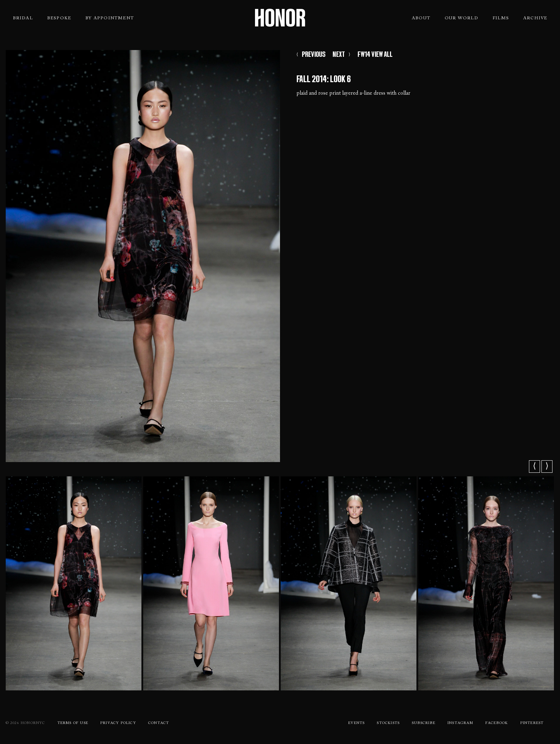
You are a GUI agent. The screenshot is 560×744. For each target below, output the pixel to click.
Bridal (23, 18)
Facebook (497, 723)
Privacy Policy (118, 723)
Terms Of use (73, 723)
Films (501, 18)
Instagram (460, 723)
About (421, 18)
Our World (461, 18)
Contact (159, 723)
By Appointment (110, 18)
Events (356, 723)
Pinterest (532, 723)
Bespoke (59, 18)
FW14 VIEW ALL (375, 54)
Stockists (388, 723)
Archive (535, 18)
